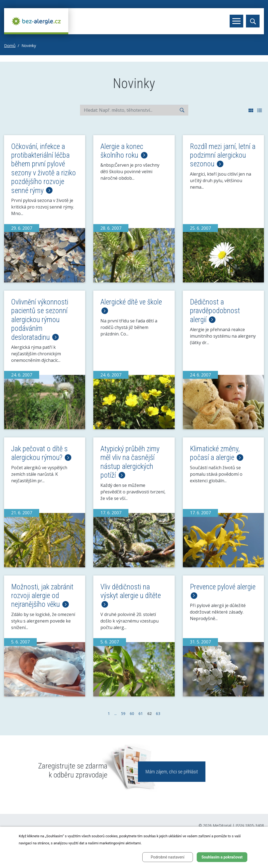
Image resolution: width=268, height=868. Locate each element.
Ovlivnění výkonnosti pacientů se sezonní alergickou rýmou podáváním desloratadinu (40, 320)
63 (158, 713)
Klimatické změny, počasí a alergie (217, 453)
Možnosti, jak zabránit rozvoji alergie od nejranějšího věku (42, 596)
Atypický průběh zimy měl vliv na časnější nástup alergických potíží (130, 462)
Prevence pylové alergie (223, 591)
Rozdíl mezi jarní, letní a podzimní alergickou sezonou (223, 155)
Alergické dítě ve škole (131, 306)
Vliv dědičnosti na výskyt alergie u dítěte (131, 595)
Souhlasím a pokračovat (222, 857)
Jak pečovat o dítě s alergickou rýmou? (41, 453)
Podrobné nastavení (168, 857)
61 (141, 713)
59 (123, 713)
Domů (10, 45)
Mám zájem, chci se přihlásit (172, 772)
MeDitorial (222, 825)
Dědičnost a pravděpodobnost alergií (215, 311)
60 (132, 713)
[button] (251, 110)
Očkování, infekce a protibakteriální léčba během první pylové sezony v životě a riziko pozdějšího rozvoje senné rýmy (44, 169)
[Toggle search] (253, 21)
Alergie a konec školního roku (124, 151)
